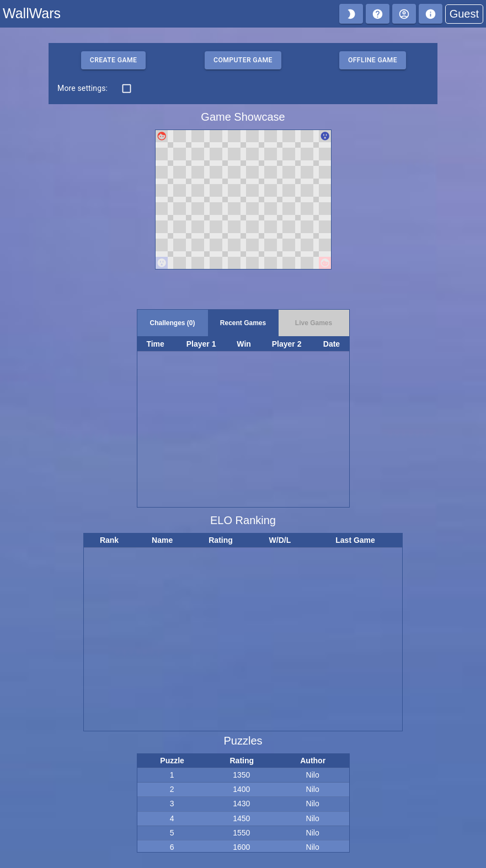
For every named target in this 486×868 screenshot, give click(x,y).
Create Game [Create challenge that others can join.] (113, 60)
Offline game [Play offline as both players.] (373, 60)
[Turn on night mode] (351, 14)
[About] (431, 14)
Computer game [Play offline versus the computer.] (243, 60)
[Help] (378, 14)
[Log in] (404, 14)
